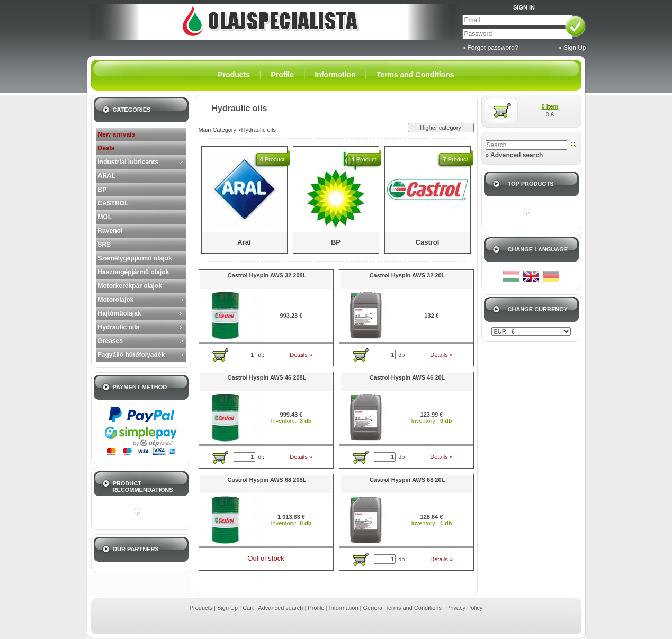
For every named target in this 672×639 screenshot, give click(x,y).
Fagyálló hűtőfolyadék (132, 355)
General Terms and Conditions (402, 608)
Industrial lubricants (128, 162)
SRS (105, 245)
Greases (110, 341)
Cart (248, 608)
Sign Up (227, 608)
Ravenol (110, 231)
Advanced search (280, 608)
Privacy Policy (464, 608)
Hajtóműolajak (120, 313)
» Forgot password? (490, 48)
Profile (316, 608)
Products (201, 608)
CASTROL (113, 203)
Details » (301, 355)
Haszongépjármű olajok (134, 272)
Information (343, 608)
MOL (105, 217)
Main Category (218, 130)
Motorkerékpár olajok (130, 286)
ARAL (107, 176)
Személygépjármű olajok (135, 258)
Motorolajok (116, 300)
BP (102, 190)
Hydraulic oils (119, 327)
